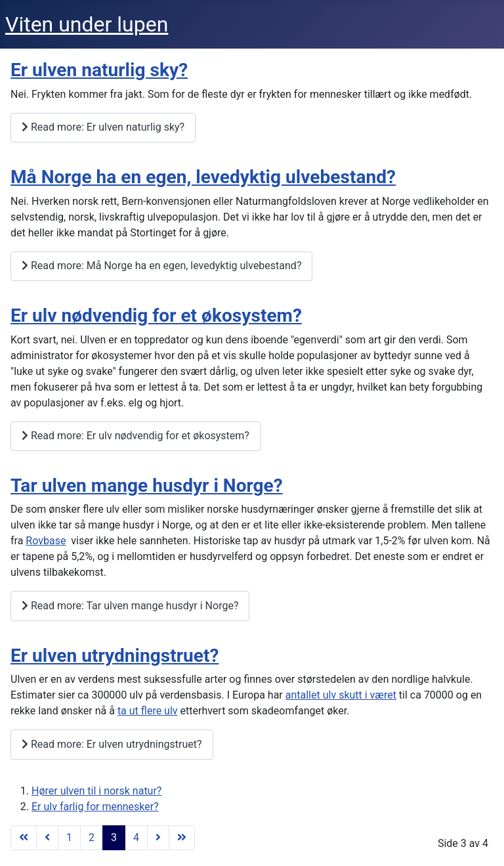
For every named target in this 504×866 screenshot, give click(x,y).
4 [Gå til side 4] (136, 837)
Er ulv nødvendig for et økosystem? (156, 315)
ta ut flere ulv (148, 711)
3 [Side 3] (114, 837)
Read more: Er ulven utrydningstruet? (112, 744)
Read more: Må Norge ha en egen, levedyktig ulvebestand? (161, 266)
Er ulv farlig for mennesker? (95, 807)
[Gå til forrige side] (47, 838)
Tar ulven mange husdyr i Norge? (147, 486)
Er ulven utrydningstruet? (115, 656)
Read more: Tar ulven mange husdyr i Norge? (130, 606)
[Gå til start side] (24, 838)
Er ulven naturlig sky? (99, 70)
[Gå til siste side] (182, 838)
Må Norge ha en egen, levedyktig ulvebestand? (203, 177)
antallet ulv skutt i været (341, 695)
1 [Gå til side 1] (69, 837)
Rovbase (46, 541)
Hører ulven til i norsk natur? (96, 791)
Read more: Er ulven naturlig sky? (103, 127)
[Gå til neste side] (158, 838)
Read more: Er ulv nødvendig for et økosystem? (136, 436)
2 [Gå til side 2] (92, 837)
